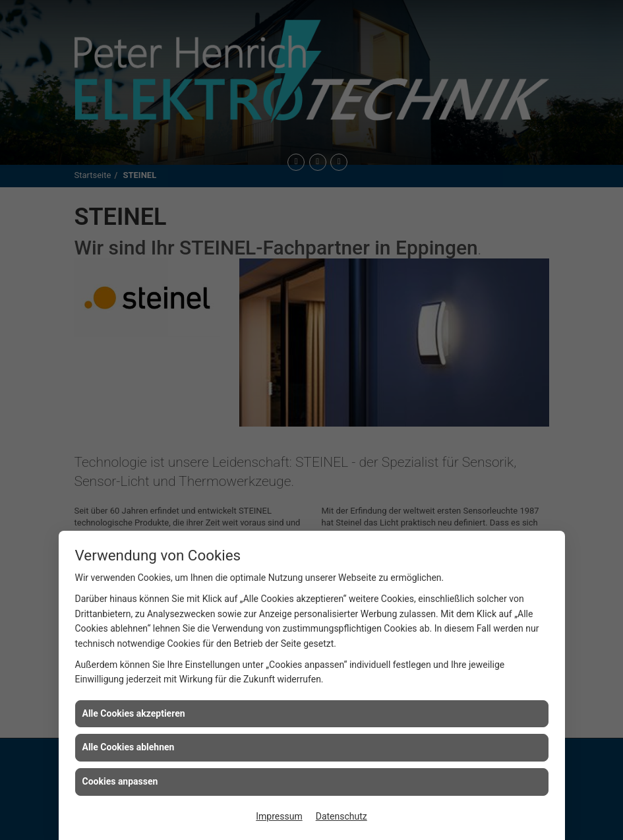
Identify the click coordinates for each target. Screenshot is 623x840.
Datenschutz (341, 816)
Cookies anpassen (120, 781)
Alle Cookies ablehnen (129, 747)
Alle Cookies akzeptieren (134, 713)
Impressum (279, 816)
